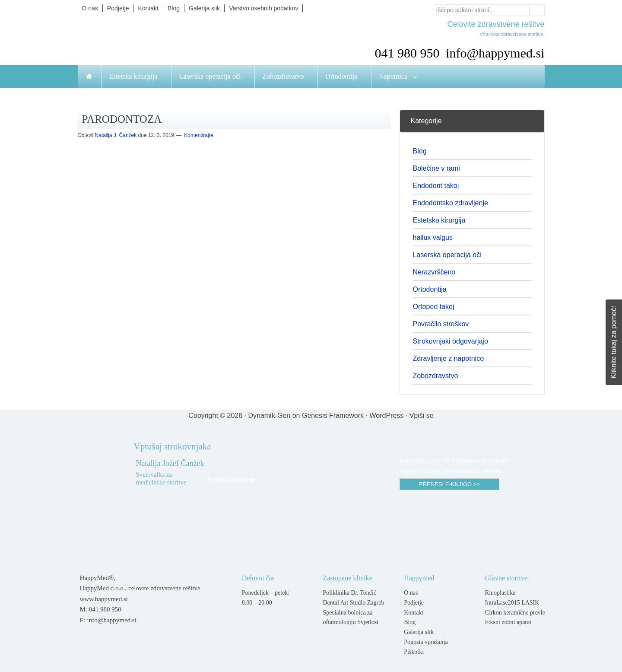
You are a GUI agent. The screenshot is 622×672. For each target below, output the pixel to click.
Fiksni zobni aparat (508, 622)
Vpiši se (422, 416)
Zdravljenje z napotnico (449, 358)
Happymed (164, 40)
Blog (420, 151)
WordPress (386, 416)
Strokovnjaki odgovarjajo (451, 341)
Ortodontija (430, 289)
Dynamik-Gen (269, 416)
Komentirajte (198, 135)
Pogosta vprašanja (426, 642)
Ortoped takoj (434, 307)
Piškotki (414, 652)
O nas (411, 593)
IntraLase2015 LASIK (512, 603)
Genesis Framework (333, 416)
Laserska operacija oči (447, 255)
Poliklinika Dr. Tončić (349, 593)
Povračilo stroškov (441, 324)
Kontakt (414, 613)
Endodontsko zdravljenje (451, 203)
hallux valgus (433, 237)
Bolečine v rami (436, 168)
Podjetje (414, 603)
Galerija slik (419, 632)
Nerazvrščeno (434, 272)
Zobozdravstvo (436, 376)
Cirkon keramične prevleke (518, 613)
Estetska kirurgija (439, 220)
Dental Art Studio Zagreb (353, 603)
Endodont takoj (436, 186)
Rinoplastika (500, 593)
